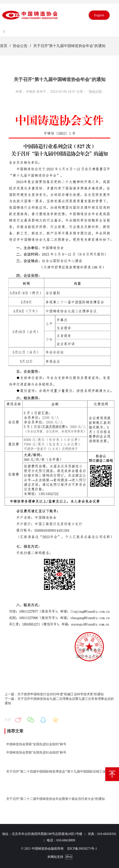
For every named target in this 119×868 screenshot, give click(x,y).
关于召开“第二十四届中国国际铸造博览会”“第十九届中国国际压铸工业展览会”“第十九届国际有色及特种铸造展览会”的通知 (59, 771)
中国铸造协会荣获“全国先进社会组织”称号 (36, 744)
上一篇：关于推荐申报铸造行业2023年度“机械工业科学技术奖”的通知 (54, 694)
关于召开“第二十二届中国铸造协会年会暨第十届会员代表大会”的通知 (55, 799)
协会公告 (20, 46)
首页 (4, 46)
